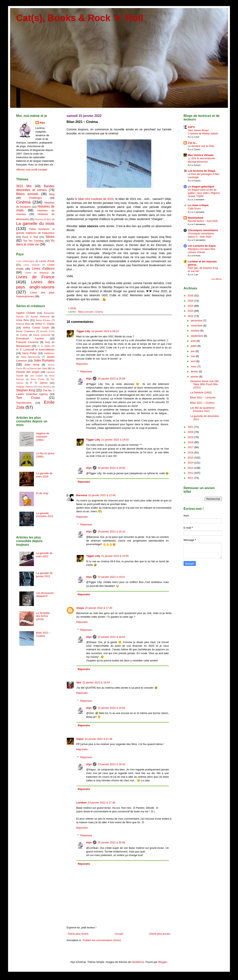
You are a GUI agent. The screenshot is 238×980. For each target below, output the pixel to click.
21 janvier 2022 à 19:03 (115, 440)
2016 (191, 453)
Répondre (82, 364)
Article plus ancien (160, 934)
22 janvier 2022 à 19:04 (111, 708)
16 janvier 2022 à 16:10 (111, 532)
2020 (191, 432)
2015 (191, 458)
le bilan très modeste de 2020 (94, 199)
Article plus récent (78, 934)
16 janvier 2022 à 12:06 (102, 495)
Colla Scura (194, 209)
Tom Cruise (28, 398)
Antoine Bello (23, 324)
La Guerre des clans (37, 368)
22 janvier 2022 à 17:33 (99, 608)
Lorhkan (81, 803)
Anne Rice (22, 320)
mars (194, 366)
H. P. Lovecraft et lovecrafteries (35, 350)
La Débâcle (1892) (201, 392)
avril (194, 361)
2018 (191, 442)
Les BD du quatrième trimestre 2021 (202, 409)
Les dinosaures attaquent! (45, 595)
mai (193, 356)
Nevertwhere (196, 218)
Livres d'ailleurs (43, 269)
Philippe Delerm (25, 387)
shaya (80, 608)
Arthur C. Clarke (45, 324)
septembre (197, 336)
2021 (191, 427)
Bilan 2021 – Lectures (203, 398)
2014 (191, 463)
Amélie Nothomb (40, 316)
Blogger (163, 962)
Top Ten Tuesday (33, 241)
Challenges (35, 198)
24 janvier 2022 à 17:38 (101, 803)
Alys (89, 379)
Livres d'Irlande (32, 265)
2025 (191, 301)
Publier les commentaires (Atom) (102, 940)
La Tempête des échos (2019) (43, 616)
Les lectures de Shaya (202, 171)
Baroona (82, 495)
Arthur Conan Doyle (36, 328)
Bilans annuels (86, 312)
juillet (194, 346)
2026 (191, 296)
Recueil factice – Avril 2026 (203, 221)
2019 (191, 437)
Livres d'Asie (47, 261)
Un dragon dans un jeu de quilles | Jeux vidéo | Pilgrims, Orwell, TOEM (204, 193)
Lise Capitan (37, 376)
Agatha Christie (26, 313)
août (194, 341)
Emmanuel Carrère (30, 338)
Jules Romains (44, 360)
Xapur (80, 739)
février (195, 372)
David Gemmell (42, 335)
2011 (191, 478)
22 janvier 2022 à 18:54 (96, 682)
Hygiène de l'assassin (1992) (43, 436)
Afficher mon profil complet (32, 170)
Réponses (86, 372)
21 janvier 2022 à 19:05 (115, 556)
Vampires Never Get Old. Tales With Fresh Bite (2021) (205, 384)
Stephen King (26, 390)
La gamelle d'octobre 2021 (45, 515)
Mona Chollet (38, 379)
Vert (79, 682)
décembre (197, 321)
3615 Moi (24, 186)
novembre (197, 326)
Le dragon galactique (201, 187)
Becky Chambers (25, 331)
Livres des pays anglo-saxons (35, 284)
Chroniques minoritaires (203, 230)
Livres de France (35, 277)
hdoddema (138, 962)
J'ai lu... (193, 143)
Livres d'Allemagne (25, 261)
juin (193, 351)
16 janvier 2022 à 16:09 (111, 379)
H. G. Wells (44, 346)
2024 (191, 306)
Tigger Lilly (83, 331)
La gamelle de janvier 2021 (44, 575)
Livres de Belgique (37, 273)
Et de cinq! (42, 493)
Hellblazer (49, 353)
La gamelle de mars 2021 (44, 555)
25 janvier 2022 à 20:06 (111, 842)
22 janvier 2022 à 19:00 (111, 468)
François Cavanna (27, 342)
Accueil (119, 934)
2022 (191, 316)
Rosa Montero (44, 387)
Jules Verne (32, 365)
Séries (50, 237)
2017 (191, 447)
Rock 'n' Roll (30, 237)
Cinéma (99, 312)
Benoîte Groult (47, 331)
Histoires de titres (43, 219)
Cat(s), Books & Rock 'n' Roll (80, 18)
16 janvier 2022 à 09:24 (105, 331)
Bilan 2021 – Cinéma (43, 634)
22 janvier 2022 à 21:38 (99, 739)
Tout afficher (217, 279)
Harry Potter (29, 353)
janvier (195, 377)
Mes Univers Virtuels (201, 155)
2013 (191, 468)
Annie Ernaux (43, 320)
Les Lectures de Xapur (202, 246)
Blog (52, 194)
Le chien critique (198, 205)
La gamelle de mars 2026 (44, 475)
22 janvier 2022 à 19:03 (111, 637)
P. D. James (39, 383)
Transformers (24, 403)
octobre (196, 331)
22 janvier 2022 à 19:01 (111, 577)
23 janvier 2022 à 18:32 (111, 764)
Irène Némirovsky (31, 357)
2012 (191, 473)
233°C (191, 127)
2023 (191, 311)
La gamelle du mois (35, 223)
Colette (24, 335)
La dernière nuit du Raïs (201, 146)
